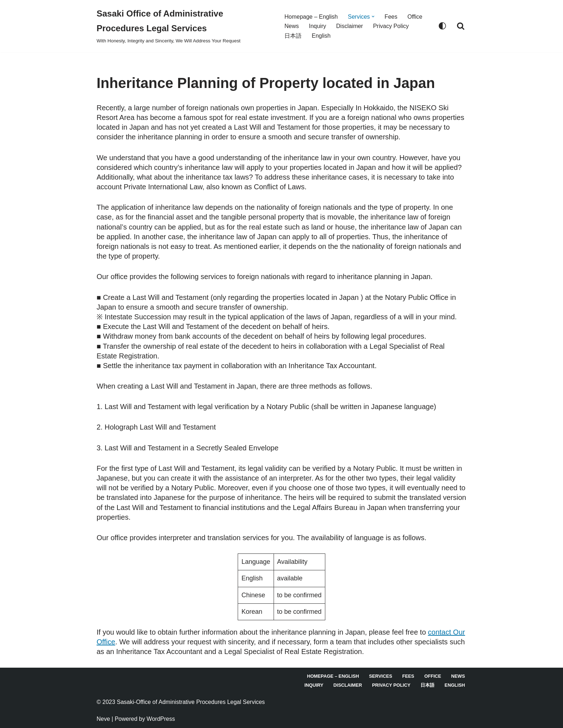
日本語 (293, 36)
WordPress (161, 719)
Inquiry (317, 26)
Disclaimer (350, 26)
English (321, 36)
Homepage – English (311, 17)
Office (415, 17)
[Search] (461, 26)
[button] (373, 17)
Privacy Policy (391, 26)
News (292, 26)
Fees (391, 17)
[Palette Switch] (442, 26)
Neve (103, 719)
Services (381, 676)
